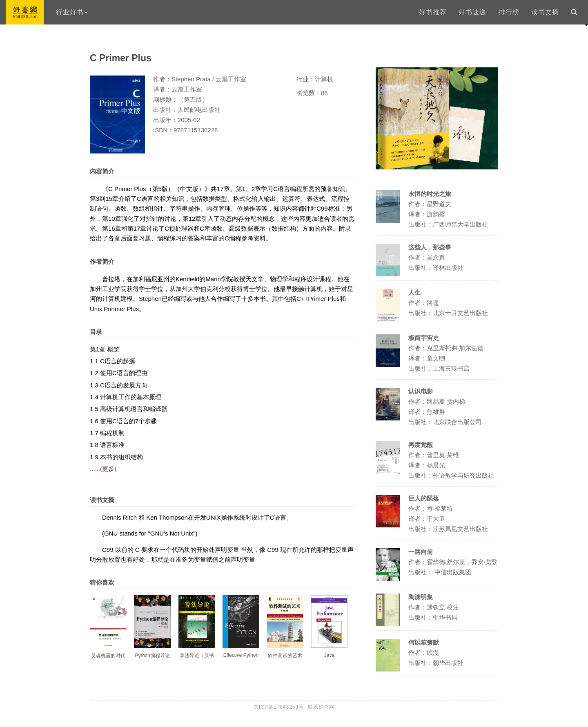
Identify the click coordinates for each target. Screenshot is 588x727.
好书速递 (472, 12)
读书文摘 (545, 12)
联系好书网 (321, 707)
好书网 (25, 12)
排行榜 (509, 12)
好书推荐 (433, 12)
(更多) (108, 469)
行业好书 (72, 12)
